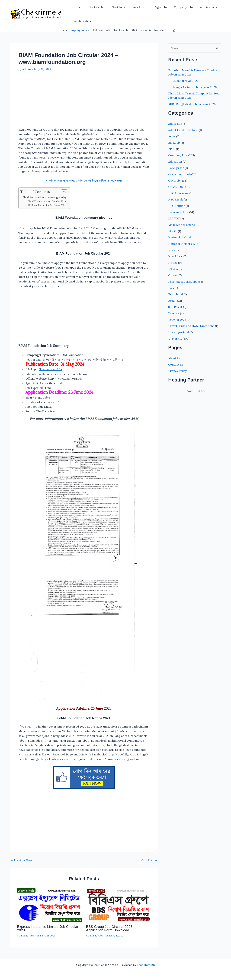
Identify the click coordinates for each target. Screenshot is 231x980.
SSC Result (175, 307)
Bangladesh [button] (81, 21)
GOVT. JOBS (176, 187)
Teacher (174, 313)
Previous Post (21, 860)
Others (173, 275)
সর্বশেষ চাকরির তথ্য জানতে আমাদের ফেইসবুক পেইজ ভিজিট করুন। (84, 180)
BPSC (172, 149)
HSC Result (176, 199)
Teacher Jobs (177, 320)
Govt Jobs (115, 7)
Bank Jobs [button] (136, 7)
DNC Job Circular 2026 (183, 81)
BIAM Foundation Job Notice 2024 (49, 205)
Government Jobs (51, 369)
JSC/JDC (174, 218)
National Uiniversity (182, 244)
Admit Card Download (183, 130)
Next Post (149, 860)
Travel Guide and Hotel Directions (191, 326)
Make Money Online (182, 225)
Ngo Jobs (156, 7)
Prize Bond (176, 294)
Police (172, 288)
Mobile (173, 231)
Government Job (179, 174)
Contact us (176, 364)
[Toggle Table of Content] (62, 192)
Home (76, 7)
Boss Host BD (195, 391)
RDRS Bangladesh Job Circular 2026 (192, 104)
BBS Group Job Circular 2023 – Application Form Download (111, 928)
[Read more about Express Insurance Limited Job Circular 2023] (49, 905)
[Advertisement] (84, 101)
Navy (172, 250)
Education (175, 162)
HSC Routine (177, 206)
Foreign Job (176, 168)
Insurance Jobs (178, 212)
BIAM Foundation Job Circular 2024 (47, 201)
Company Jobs (177, 7)
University (175, 338)
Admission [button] (201, 7)
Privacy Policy (177, 371)
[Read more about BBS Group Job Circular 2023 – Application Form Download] (118, 905)
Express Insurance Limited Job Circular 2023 (48, 928)
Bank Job (174, 143)
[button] (142, 7)
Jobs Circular (94, 7)
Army (172, 136)
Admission (175, 124)
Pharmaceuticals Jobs (183, 282)
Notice (173, 263)
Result (172, 301)
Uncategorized (179, 332)
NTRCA (173, 269)
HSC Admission (178, 193)
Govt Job (174, 180)
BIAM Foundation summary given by (44, 197)
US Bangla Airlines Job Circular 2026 (192, 87)
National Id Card (179, 237)
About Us (174, 358)
